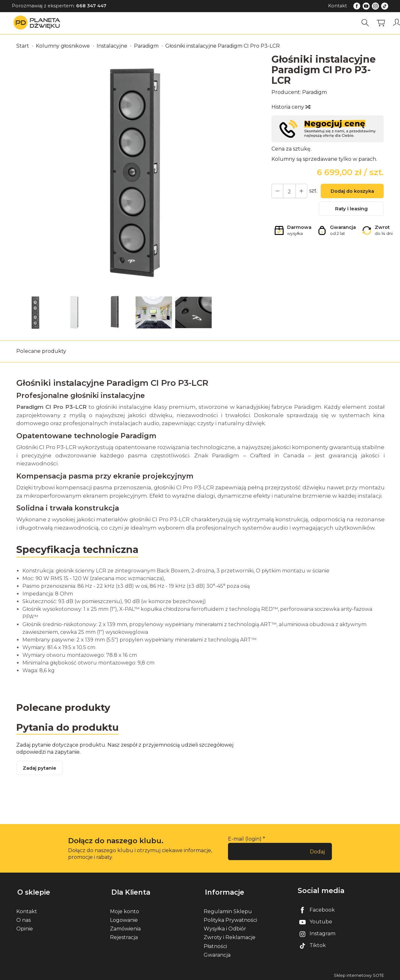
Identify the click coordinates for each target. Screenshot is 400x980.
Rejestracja (124, 935)
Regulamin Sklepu (228, 910)
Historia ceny (291, 107)
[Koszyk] (382, 23)
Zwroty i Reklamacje (230, 935)
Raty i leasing (351, 210)
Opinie (25, 927)
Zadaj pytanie (40, 769)
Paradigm (314, 92)
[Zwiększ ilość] (277, 191)
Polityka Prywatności (230, 918)
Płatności (215, 944)
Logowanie (124, 918)
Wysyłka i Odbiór (225, 927)
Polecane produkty (41, 351)
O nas (24, 918)
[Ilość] (288, 191)
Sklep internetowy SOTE (359, 973)
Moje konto (125, 910)
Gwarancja (217, 953)
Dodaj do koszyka (351, 192)
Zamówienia (125, 927)
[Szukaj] (366, 23)
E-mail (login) (245, 840)
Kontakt (337, 6)
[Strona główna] (38, 23)
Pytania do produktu (68, 727)
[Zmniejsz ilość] (300, 191)
